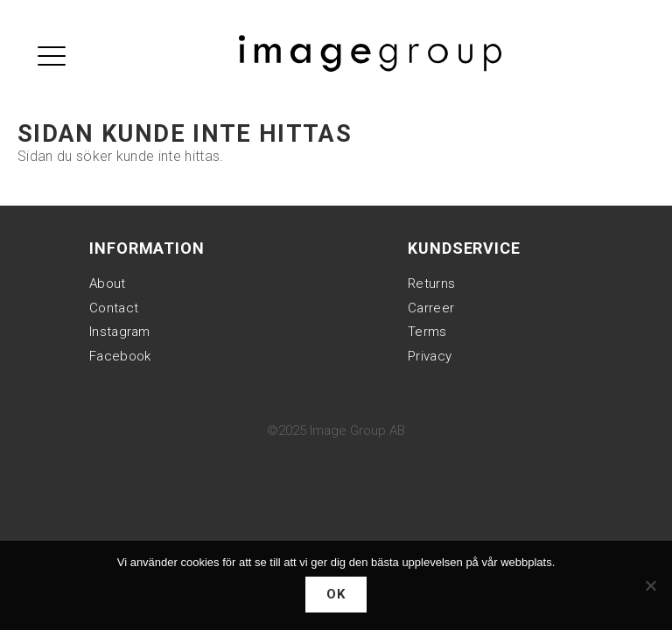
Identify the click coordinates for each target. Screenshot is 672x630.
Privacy (430, 356)
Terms (427, 332)
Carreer (431, 308)
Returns (431, 283)
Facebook (120, 356)
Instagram (120, 332)
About (108, 283)
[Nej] (650, 585)
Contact (114, 308)
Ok (336, 594)
